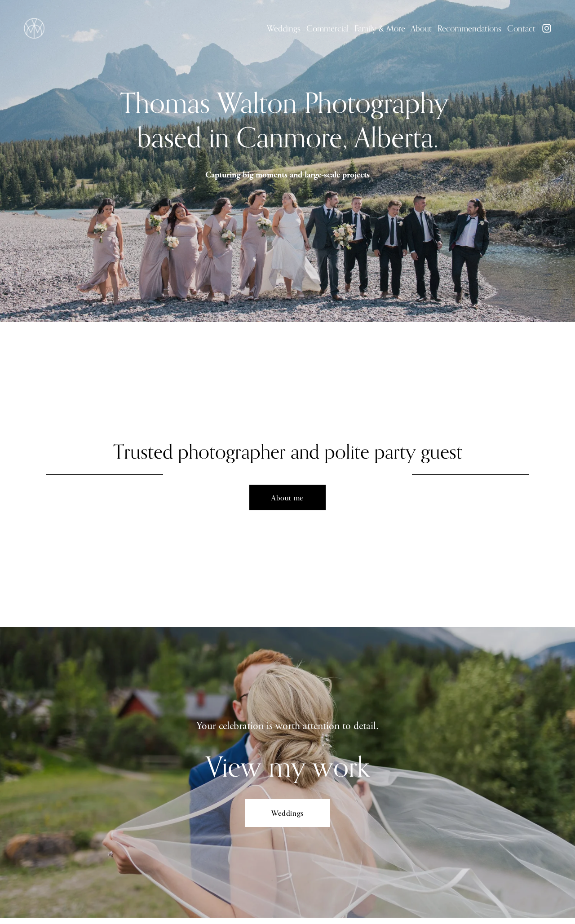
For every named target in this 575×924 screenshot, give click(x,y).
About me (287, 498)
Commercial (327, 28)
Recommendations (469, 28)
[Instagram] (547, 28)
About (421, 28)
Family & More (380, 28)
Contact (521, 28)
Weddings (284, 28)
